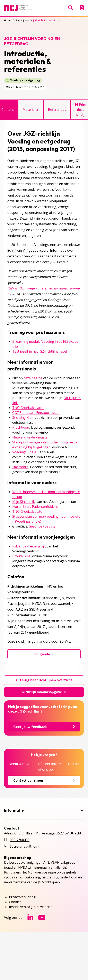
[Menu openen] (82, 8)
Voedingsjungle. (25, 452)
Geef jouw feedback (44, 727)
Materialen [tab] (31, 110)
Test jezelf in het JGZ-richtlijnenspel (40, 351)
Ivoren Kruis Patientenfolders (35, 507)
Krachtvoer (21, 427)
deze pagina (33, 378)
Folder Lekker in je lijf (29, 546)
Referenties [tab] (57, 110)
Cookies (15, 902)
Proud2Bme (21, 556)
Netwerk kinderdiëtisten (31, 437)
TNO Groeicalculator (28, 408)
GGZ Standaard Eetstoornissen (36, 413)
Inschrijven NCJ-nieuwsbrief (30, 907)
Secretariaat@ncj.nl (24, 846)
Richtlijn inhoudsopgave (44, 692)
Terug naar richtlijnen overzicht (44, 680)
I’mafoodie (20, 467)
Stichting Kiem (23, 418)
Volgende (44, 654)
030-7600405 (20, 840)
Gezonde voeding (42, 526)
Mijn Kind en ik (24, 502)
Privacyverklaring (22, 897)
